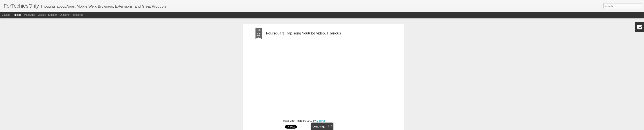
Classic (6, 15)
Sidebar (53, 15)
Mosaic (41, 15)
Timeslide (78, 15)
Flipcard (17, 15)
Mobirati (321, 119)
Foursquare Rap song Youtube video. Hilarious (304, 32)
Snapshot (65, 15)
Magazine (30, 15)
